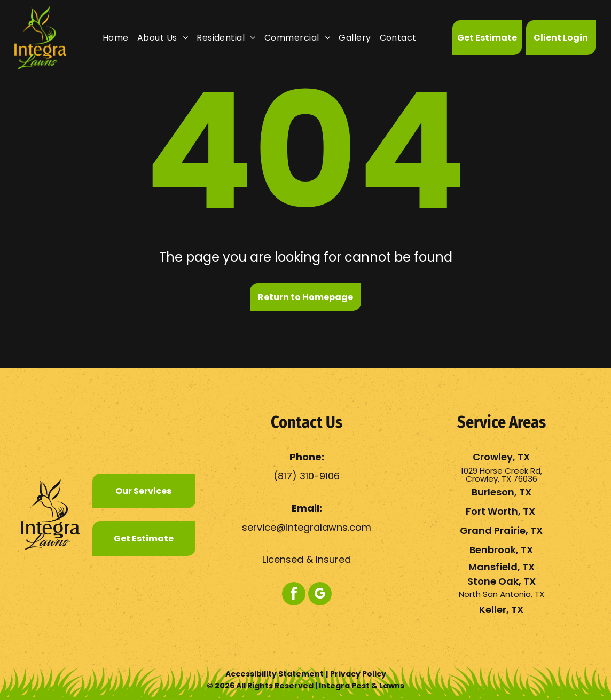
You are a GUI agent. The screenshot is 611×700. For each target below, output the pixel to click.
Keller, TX (501, 609)
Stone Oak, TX (502, 581)
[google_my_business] (320, 595)
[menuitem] (116, 38)
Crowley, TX (501, 457)
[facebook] (294, 595)
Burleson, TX (502, 492)
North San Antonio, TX (502, 594)
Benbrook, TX (501, 550)
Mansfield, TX (502, 567)
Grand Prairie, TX (501, 530)
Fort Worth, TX (500, 511)
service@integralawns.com (307, 527)
